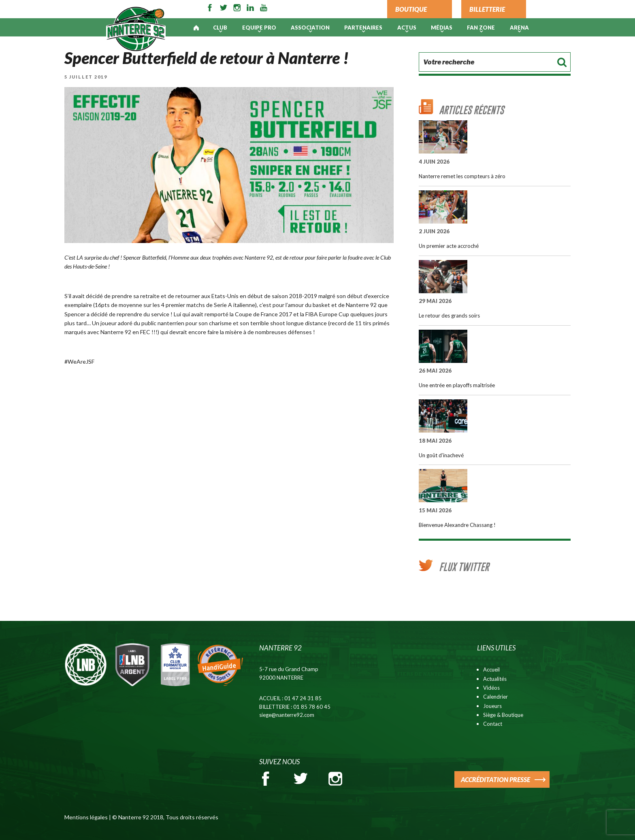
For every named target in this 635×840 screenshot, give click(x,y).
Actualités (495, 679)
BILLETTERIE (487, 9)
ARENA (519, 28)
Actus (407, 28)
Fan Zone (481, 28)
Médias (442, 28)
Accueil (491, 669)
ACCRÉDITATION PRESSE (495, 779)
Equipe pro (259, 28)
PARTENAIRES (363, 28)
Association (310, 28)
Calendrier (495, 697)
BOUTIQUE (411, 9)
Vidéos (491, 688)
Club (220, 28)
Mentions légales (86, 817)
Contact (493, 724)
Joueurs (492, 706)
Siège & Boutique (503, 715)
